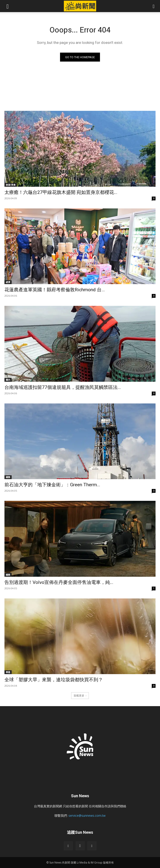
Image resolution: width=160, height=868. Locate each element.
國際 (8, 477)
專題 (8, 672)
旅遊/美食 (11, 185)
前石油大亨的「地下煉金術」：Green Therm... (52, 485)
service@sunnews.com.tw (87, 815)
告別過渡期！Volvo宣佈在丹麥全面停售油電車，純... (59, 582)
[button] (8, 6)
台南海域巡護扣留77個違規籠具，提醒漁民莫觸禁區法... (63, 387)
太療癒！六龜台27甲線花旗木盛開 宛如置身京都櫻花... (61, 192)
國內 (8, 380)
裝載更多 (80, 695)
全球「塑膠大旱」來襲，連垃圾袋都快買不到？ (54, 680)
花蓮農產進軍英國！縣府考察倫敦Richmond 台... (55, 290)
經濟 (8, 282)
